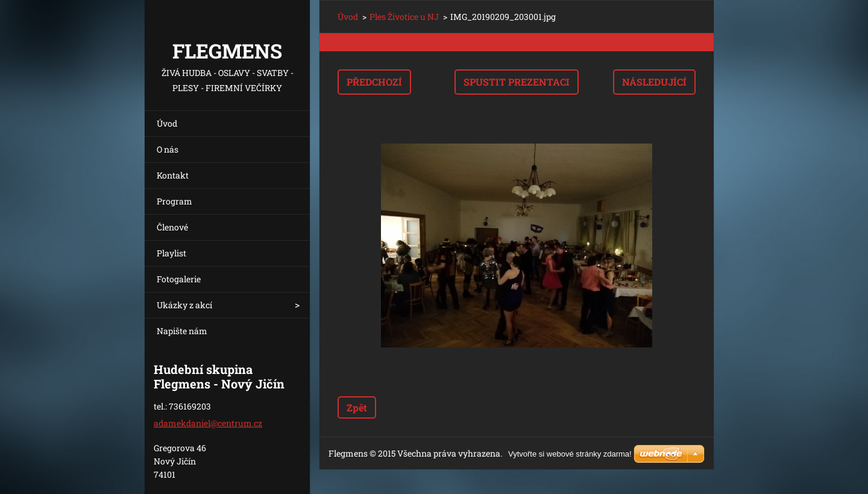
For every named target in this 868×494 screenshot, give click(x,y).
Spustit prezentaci (517, 82)
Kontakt (173, 175)
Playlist (171, 253)
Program (175, 201)
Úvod (167, 123)
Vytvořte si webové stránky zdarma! (570, 454)
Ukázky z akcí (184, 305)
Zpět (357, 407)
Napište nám (182, 331)
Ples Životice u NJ (404, 17)
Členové (172, 227)
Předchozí (374, 82)
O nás (168, 149)
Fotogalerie (179, 279)
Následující (654, 82)
